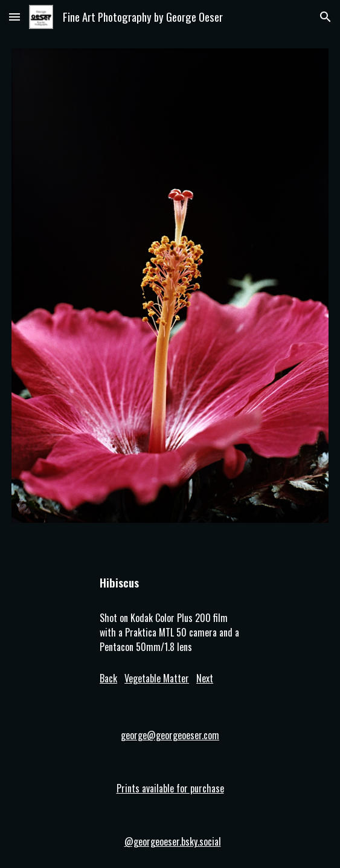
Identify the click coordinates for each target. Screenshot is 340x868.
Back (108, 678)
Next (205, 678)
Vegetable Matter (157, 678)
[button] (14, 17)
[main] (170, 577)
